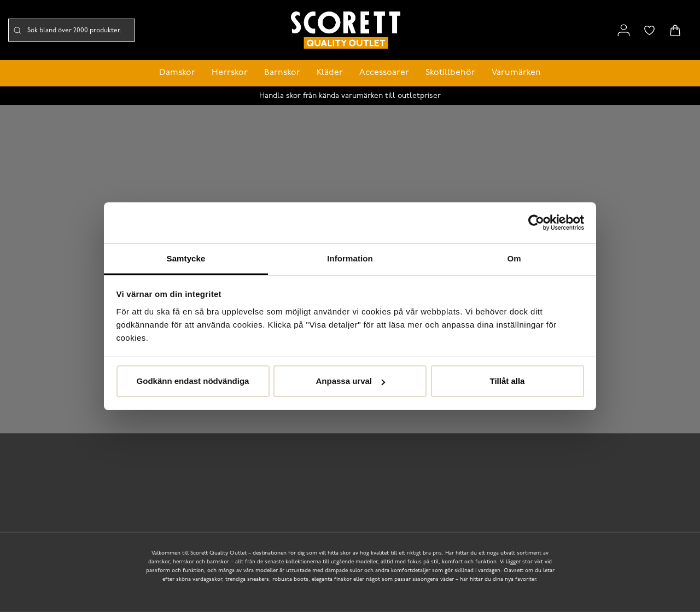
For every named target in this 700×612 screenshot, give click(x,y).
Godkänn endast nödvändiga (193, 381)
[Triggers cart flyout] (675, 30)
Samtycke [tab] (186, 258)
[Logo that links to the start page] (346, 30)
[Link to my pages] (624, 30)
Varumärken (516, 73)
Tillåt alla (507, 381)
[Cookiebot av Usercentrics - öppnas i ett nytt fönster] (536, 223)
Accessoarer (384, 73)
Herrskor (230, 73)
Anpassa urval (350, 381)
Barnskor (282, 73)
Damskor (177, 73)
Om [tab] (514, 258)
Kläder (330, 73)
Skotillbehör (450, 73)
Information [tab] (350, 258)
